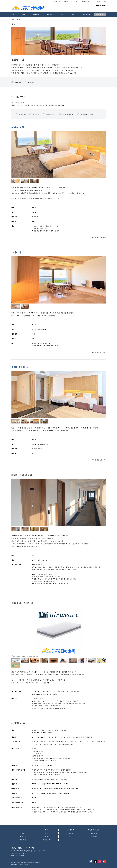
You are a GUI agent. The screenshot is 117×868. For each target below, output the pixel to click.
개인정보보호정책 (94, 830)
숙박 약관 (94, 833)
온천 (47, 833)
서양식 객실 (21, 114)
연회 (47, 830)
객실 (23, 833)
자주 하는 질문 (70, 833)
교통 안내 (47, 837)
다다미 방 (34, 114)
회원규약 (94, 837)
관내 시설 (23, 837)
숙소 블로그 (70, 830)
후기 (70, 837)
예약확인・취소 (86, 2)
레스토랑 (23, 840)
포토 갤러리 (47, 840)
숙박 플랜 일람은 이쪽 (98, 237)
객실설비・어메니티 (86, 114)
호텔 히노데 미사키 (23, 848)
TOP (23, 830)
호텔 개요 (29, 82)
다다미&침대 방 (49, 114)
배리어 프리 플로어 (67, 114)
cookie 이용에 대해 (23, 865)
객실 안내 (16, 82)
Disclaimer (14, 865)
